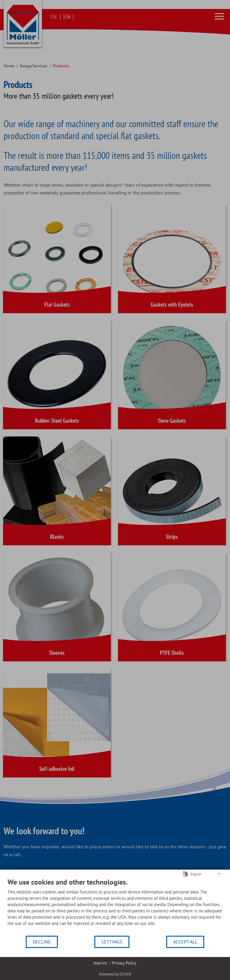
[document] (115, 906)
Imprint (100, 963)
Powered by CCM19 (115, 974)
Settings (112, 942)
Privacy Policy (124, 963)
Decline (42, 942)
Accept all (185, 942)
